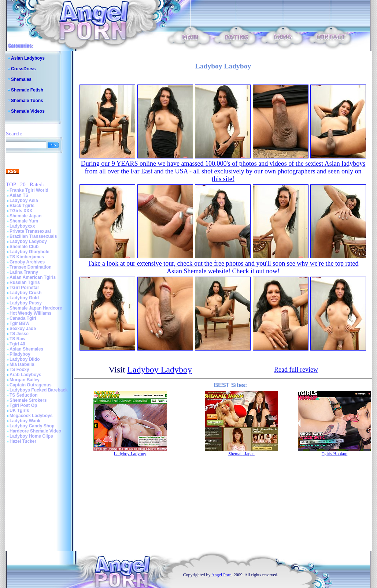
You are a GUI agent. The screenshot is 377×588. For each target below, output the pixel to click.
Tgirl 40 (17, 344)
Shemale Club (24, 247)
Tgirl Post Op (23, 405)
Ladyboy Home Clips (31, 436)
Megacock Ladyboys (31, 416)
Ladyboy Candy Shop (32, 426)
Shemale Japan (25, 216)
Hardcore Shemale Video (35, 431)
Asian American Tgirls (33, 277)
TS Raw (17, 339)
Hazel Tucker (23, 441)
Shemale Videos (28, 111)
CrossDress (23, 69)
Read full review (296, 370)
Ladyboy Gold (24, 298)
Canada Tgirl (23, 318)
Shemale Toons (27, 101)
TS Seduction (24, 395)
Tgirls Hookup (335, 454)
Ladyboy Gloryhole (29, 252)
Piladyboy (20, 354)
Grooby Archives (27, 262)
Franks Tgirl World (29, 190)
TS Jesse (19, 334)
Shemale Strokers (28, 400)
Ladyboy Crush (25, 293)
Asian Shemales (26, 349)
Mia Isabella (22, 364)
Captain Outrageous (31, 385)
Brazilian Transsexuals (33, 236)
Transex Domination (31, 267)
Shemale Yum (24, 221)
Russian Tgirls (25, 282)
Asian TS (19, 195)
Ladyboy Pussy (26, 303)
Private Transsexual (30, 231)
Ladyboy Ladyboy (28, 241)
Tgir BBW (20, 323)
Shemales (21, 79)
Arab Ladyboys (25, 375)
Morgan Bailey (25, 380)
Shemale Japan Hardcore (36, 308)
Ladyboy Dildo (25, 359)
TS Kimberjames (27, 257)
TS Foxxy (19, 370)
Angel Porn (221, 575)
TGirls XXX (21, 211)
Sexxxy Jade (23, 329)
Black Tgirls (22, 206)
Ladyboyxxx (22, 226)
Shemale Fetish (27, 90)
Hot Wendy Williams (30, 313)
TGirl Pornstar (24, 288)
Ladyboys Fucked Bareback (39, 390)
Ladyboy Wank (25, 421)
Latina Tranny (24, 272)
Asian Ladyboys (28, 58)
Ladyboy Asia (24, 201)
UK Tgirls (19, 411)
